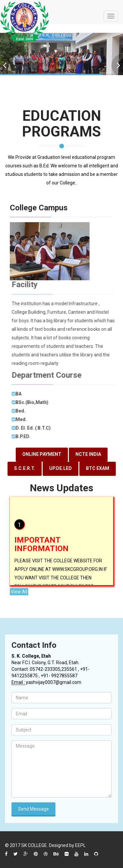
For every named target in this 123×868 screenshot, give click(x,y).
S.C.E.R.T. (25, 468)
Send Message (33, 809)
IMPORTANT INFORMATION (41, 546)
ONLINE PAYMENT (42, 454)
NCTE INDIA (88, 454)
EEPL (80, 845)
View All (19, 592)
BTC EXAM (98, 468)
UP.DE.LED (61, 468)
